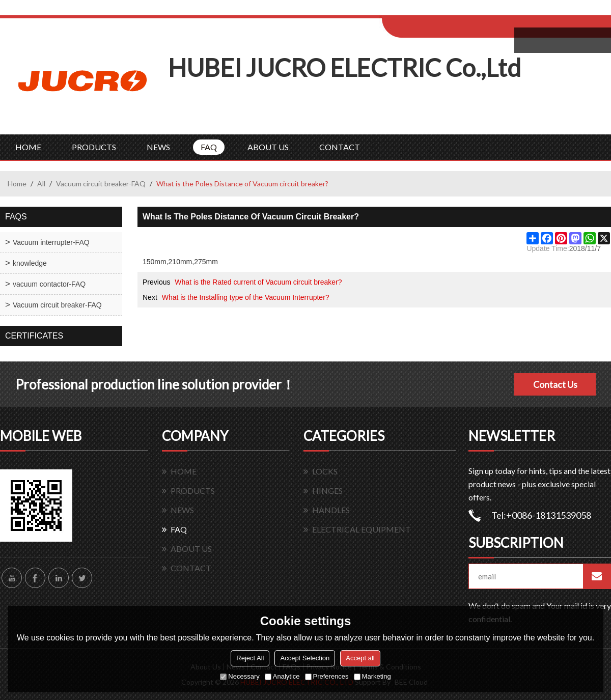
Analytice (282, 676)
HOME (28, 147)
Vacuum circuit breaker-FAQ (101, 184)
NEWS (158, 147)
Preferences (327, 676)
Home (17, 184)
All (41, 184)
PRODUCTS (94, 147)
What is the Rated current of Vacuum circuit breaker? (258, 282)
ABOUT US (268, 147)
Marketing (372, 676)
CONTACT (340, 147)
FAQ (209, 147)
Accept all (360, 658)
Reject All (250, 658)
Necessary (240, 676)
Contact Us (555, 384)
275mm (206, 262)
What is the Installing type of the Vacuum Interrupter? (246, 297)
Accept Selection (305, 658)
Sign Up (467, 11)
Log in (445, 11)
